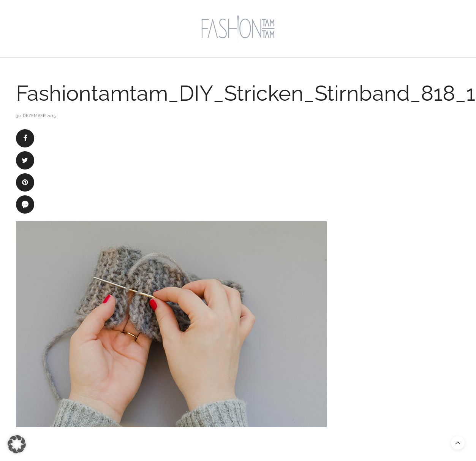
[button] (17, 444)
